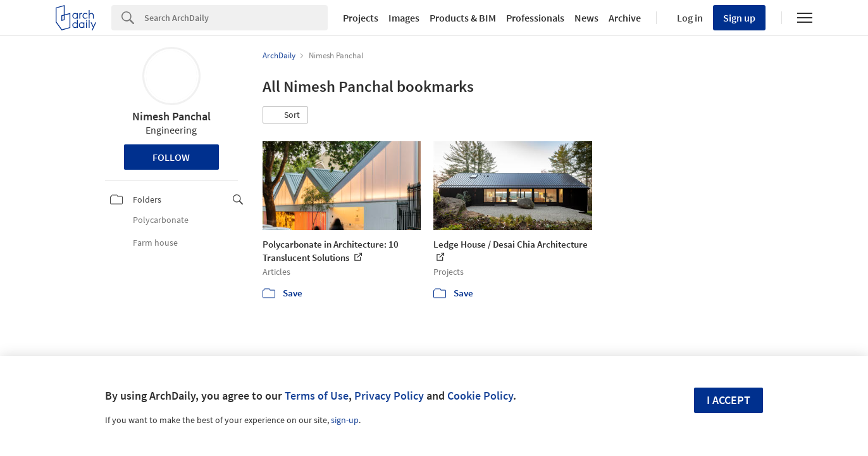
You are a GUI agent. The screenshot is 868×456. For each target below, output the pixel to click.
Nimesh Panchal (171, 116)
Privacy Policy (389, 396)
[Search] (236, 18)
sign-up (345, 420)
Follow (171, 157)
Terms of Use (317, 396)
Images (404, 18)
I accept (728, 400)
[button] (285, 115)
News (586, 18)
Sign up (739, 18)
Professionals (535, 18)
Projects (361, 18)
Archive (625, 18)
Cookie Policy (480, 396)
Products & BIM (463, 18)
